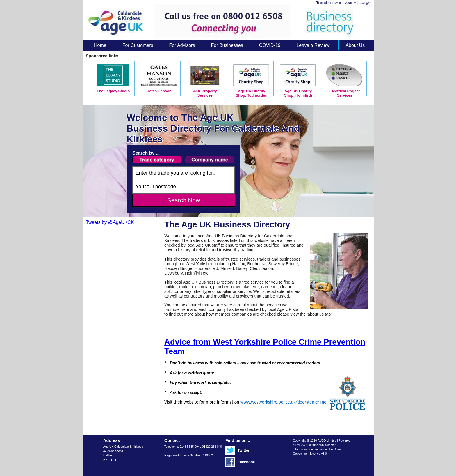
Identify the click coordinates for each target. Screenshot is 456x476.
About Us (355, 45)
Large (365, 2)
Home (100, 45)
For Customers (138, 45)
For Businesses (227, 45)
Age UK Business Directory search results (225, 23)
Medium (350, 3)
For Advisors (182, 45)
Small (338, 3)
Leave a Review (313, 45)
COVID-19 (270, 45)
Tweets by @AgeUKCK (110, 222)
